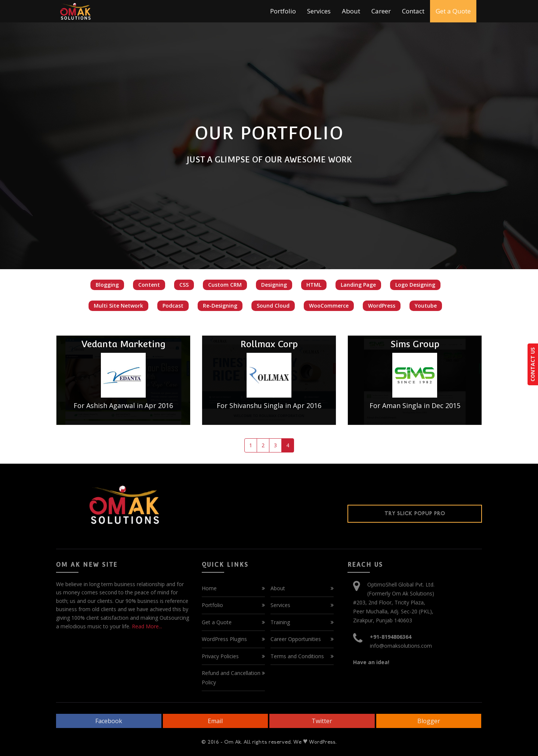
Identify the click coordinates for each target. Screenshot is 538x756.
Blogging (107, 285)
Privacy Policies (220, 656)
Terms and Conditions (297, 656)
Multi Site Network (118, 306)
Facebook (109, 721)
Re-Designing (220, 306)
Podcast (173, 306)
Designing (274, 285)
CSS (184, 285)
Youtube (426, 306)
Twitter (322, 721)
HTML (314, 285)
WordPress (382, 306)
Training (280, 622)
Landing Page (358, 285)
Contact (413, 11)
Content (149, 285)
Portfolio (283, 11)
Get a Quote (453, 11)
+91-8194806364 (391, 637)
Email (215, 721)
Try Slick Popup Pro (415, 514)
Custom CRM (225, 285)
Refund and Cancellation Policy (231, 678)
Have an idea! (371, 662)
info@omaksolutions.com (401, 646)
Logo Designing (415, 285)
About (351, 11)
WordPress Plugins (224, 639)
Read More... (146, 626)
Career (381, 11)
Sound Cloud (273, 306)
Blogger (429, 721)
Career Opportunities (296, 639)
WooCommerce (329, 306)
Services (319, 11)
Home (209, 588)
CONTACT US (533, 364)
